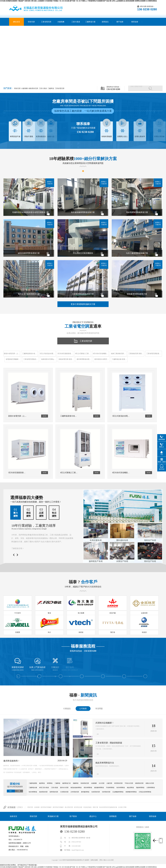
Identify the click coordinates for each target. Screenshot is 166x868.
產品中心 (93, 816)
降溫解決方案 (53, 816)
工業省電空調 (46, 22)
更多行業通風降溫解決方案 (83, 304)
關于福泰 (120, 22)
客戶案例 (73, 816)
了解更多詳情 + (18, 548)
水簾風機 (61, 22)
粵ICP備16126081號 (106, 860)
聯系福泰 (135, 22)
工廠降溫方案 (90, 22)
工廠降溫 (50, 88)
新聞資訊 (105, 22)
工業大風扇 (76, 22)
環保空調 (31, 22)
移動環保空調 (33, 88)
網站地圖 (143, 6)
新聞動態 (113, 816)
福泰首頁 (13, 816)
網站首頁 (16, 22)
